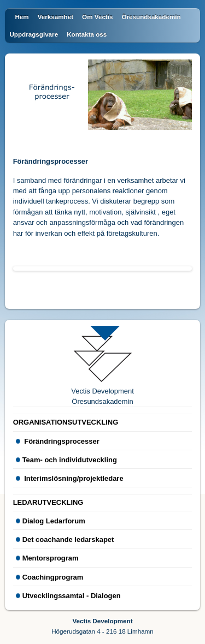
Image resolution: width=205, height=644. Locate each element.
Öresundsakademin (151, 17)
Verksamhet (55, 17)
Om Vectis (97, 17)
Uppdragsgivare (34, 34)
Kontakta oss (87, 34)
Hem (22, 17)
